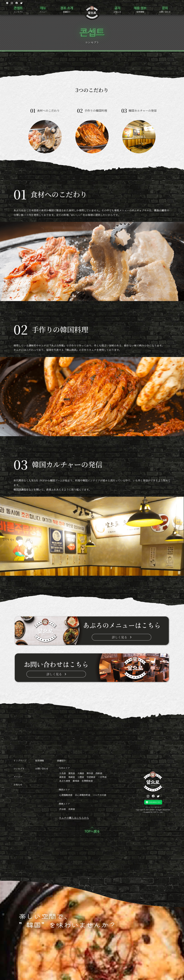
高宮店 (62, 777)
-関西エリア (64, 790)
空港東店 (91, 777)
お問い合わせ (165, 12)
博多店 (90, 773)
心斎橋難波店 (66, 795)
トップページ (20, 760)
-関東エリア (64, 804)
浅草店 (72, 809)
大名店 (62, 773)
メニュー (43, 12)
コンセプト (18, 12)
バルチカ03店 (100, 795)
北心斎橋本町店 (83, 795)
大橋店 (81, 773)
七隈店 (81, 777)
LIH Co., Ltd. (158, 812)
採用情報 (140, 12)
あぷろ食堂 (65, 781)
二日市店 (102, 777)
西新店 (99, 773)
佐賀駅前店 (87, 781)
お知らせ (117, 12)
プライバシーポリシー (153, 807)
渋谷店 (62, 809)
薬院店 (72, 773)
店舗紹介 (67, 12)
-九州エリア (64, 768)
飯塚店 (76, 781)
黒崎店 (72, 777)
